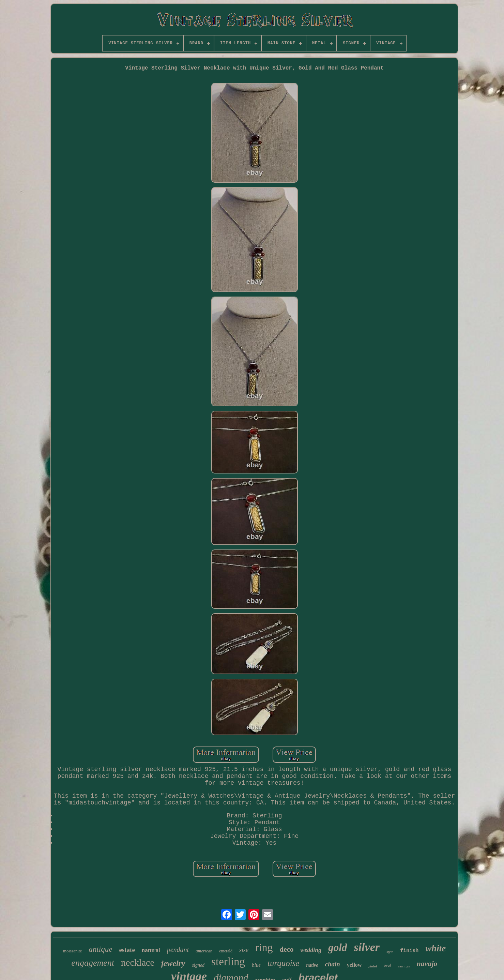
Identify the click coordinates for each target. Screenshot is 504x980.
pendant (178, 950)
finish (409, 951)
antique (100, 949)
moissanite (73, 951)
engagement (93, 963)
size (244, 950)
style (390, 952)
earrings (404, 966)
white (436, 948)
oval (387, 965)
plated (373, 966)
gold (338, 947)
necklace (138, 962)
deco (286, 949)
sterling (228, 962)
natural (151, 950)
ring (264, 947)
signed (198, 965)
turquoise (284, 963)
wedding (311, 950)
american (204, 951)
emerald (226, 951)
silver (367, 947)
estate (127, 950)
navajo (427, 963)
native (312, 965)
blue (256, 965)
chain (332, 964)
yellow (354, 965)
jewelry (173, 963)
